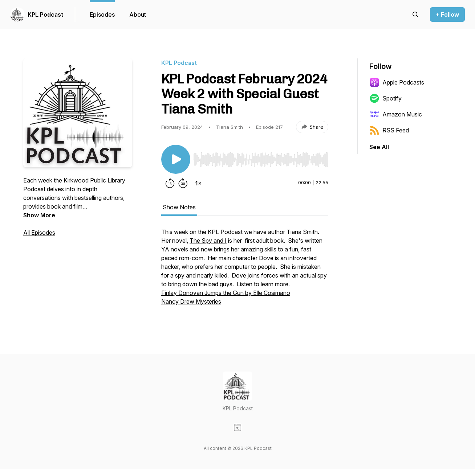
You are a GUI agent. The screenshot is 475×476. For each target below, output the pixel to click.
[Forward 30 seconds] (183, 183)
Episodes (102, 15)
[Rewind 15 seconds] (170, 183)
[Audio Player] (261, 157)
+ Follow (447, 15)
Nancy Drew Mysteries (191, 301)
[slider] (261, 160)
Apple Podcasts (397, 82)
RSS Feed (389, 130)
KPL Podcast (45, 15)
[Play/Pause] (176, 159)
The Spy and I (208, 241)
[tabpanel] (245, 270)
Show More (39, 215)
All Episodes (39, 233)
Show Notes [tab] (179, 207)
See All (379, 147)
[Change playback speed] (198, 183)
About (138, 15)
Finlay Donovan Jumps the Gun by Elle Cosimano (226, 293)
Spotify (385, 98)
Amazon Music (396, 114)
